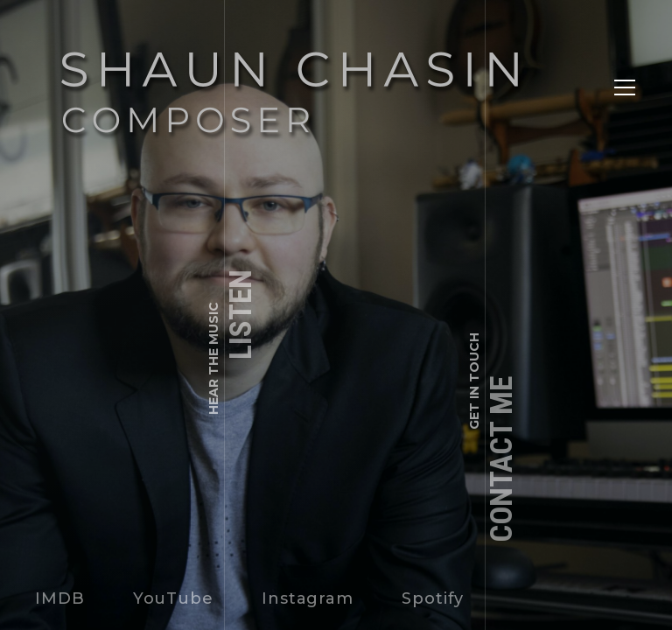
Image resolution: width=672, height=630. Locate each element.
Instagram (308, 598)
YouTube (173, 598)
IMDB (60, 598)
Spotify (433, 598)
